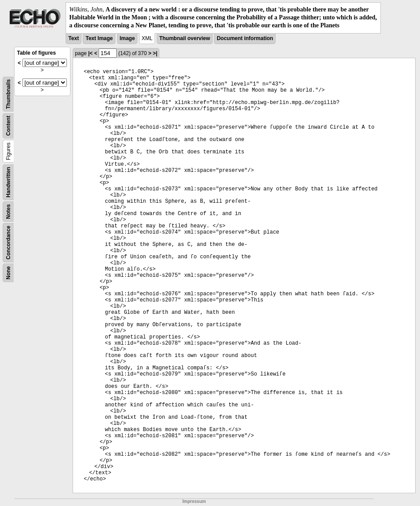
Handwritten (8, 182)
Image (127, 38)
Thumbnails (8, 94)
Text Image (99, 38)
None (8, 273)
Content (8, 125)
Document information (245, 38)
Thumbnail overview (185, 38)
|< (90, 53)
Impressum (194, 501)
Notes (8, 211)
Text (74, 38)
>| (155, 53)
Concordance (8, 243)
